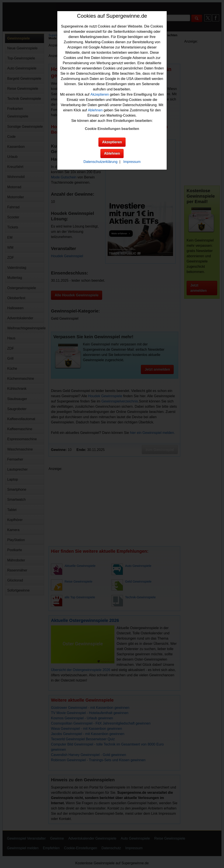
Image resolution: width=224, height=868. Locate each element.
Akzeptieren (100, 94)
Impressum (132, 162)
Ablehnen (95, 110)
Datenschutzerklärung (100, 162)
